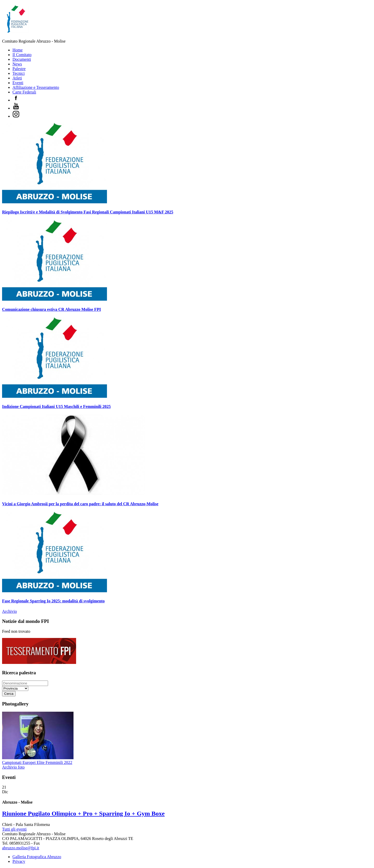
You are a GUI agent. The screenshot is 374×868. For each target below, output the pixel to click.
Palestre (19, 69)
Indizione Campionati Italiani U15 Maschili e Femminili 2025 (56, 406)
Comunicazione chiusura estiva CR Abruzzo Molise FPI (51, 309)
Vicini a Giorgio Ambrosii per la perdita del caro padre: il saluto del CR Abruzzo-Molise (80, 504)
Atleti (17, 78)
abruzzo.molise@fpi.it (21, 848)
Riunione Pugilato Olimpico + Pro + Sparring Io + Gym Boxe (83, 813)
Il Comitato (22, 55)
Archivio (9, 611)
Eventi (18, 83)
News (17, 64)
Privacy (19, 861)
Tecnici (19, 73)
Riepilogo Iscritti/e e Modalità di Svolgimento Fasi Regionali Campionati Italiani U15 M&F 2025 (88, 212)
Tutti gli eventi (14, 829)
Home (18, 50)
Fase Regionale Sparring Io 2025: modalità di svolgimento (53, 601)
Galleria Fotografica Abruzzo (37, 857)
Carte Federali (24, 92)
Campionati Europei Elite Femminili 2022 (37, 762)
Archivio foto (13, 767)
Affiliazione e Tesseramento (36, 87)
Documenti (22, 59)
